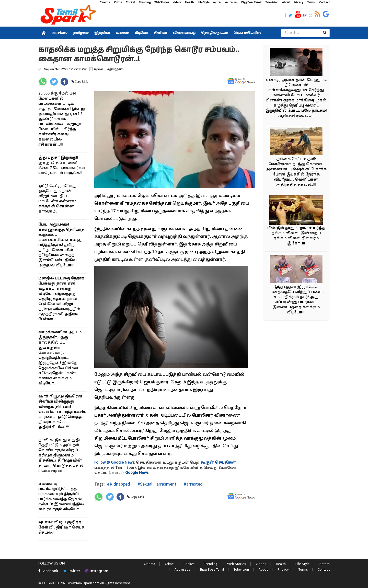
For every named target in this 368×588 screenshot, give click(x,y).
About (286, 2)
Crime (118, 2)
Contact (324, 2)
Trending (145, 2)
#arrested (193, 484)
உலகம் (122, 33)
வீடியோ (141, 33)
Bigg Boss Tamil (251, 2)
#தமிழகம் (115, 69)
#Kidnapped (119, 484)
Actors (217, 2)
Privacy (298, 2)
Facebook (48, 571)
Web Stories (162, 2)
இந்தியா (102, 33)
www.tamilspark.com (84, 583)
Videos (177, 2)
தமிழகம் (81, 33)
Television (272, 2)
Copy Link (81, 81)
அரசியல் (60, 33)
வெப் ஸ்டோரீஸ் (247, 33)
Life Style (204, 2)
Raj (100, 69)
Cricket (130, 2)
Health (189, 2)
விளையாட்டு (184, 33)
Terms (311, 2)
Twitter (72, 571)
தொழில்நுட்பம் (215, 33)
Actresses (231, 2)
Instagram (97, 571)
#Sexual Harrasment (156, 484)
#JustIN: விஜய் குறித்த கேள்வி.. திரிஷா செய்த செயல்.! (61, 528)
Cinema (105, 2)
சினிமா (160, 33)
